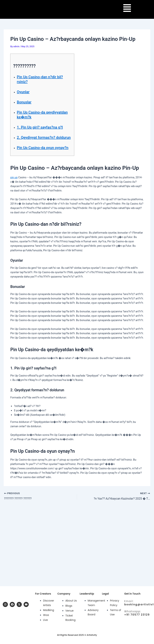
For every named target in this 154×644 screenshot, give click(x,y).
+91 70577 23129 (137, 615)
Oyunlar (23, 92)
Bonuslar (24, 102)
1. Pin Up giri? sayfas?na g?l (40, 127)
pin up (14, 177)
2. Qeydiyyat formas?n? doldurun (44, 137)
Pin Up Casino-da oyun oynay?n (43, 148)
